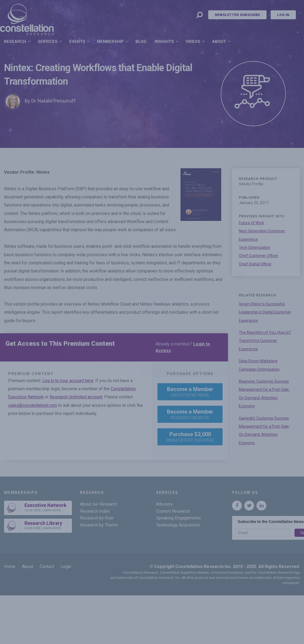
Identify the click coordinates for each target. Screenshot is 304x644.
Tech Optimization (255, 248)
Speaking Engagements (178, 518)
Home (10, 567)
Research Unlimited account (76, 397)
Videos (193, 42)
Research (15, 42)
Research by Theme (99, 525)
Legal (66, 567)
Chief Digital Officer (255, 264)
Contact (47, 567)
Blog (141, 42)
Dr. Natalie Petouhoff (53, 101)
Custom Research (173, 511)
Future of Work (251, 223)
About (219, 42)
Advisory (164, 504)
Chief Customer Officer (259, 256)
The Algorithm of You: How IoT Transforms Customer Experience (265, 341)
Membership (110, 42)
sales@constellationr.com (33, 405)
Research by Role (97, 518)
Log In (283, 15)
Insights (164, 42)
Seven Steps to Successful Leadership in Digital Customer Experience (265, 312)
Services (48, 42)
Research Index (95, 511)
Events (77, 42)
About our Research (99, 504)
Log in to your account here (68, 381)
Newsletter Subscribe (237, 15)
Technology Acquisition (178, 525)
